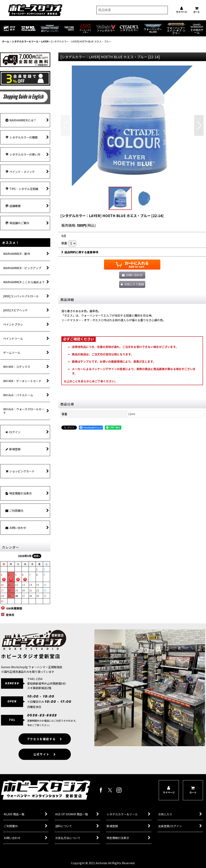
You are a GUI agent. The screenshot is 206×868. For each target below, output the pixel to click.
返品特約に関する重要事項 (80, 252)
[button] (65, 125)
